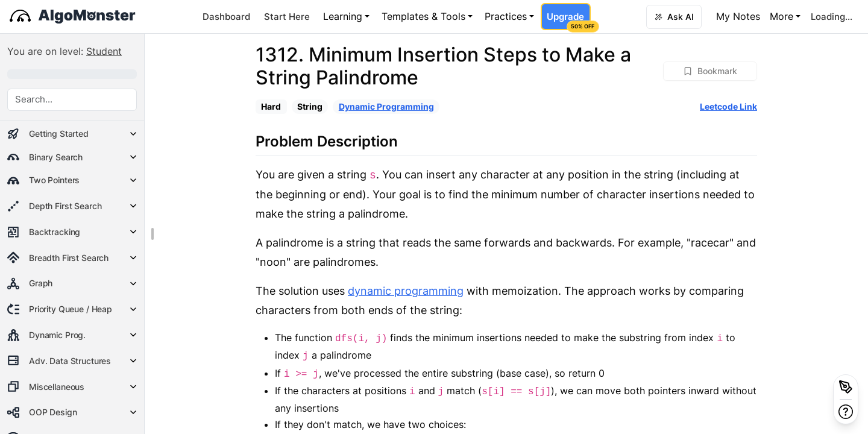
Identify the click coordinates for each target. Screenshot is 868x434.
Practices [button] (506, 16)
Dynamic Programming (386, 106)
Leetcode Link (728, 106)
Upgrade (568, 20)
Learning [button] (343, 16)
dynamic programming (406, 291)
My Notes (738, 16)
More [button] (782, 16)
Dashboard (226, 17)
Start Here (287, 17)
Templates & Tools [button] (423, 16)
